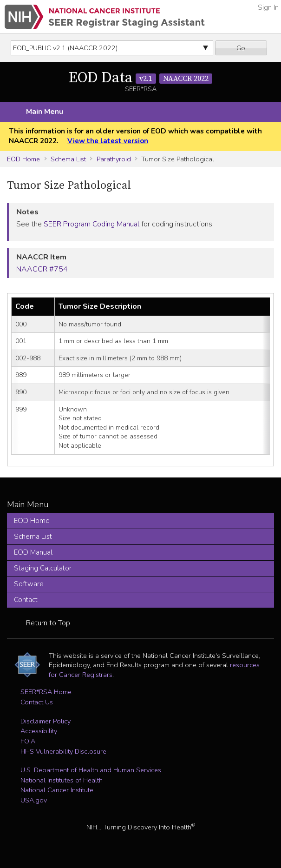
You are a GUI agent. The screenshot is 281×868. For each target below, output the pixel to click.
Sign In (268, 7)
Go (241, 48)
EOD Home (23, 159)
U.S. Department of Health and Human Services (91, 770)
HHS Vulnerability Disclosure (63, 751)
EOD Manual (33, 552)
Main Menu (45, 112)
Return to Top (48, 623)
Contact (26, 600)
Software (29, 584)
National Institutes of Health (62, 780)
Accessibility (39, 731)
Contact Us (37, 702)
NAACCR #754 (42, 269)
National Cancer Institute (57, 790)
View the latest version (108, 141)
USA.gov (34, 800)
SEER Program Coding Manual (91, 224)
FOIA (28, 741)
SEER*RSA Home (46, 692)
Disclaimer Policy (46, 721)
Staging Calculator (43, 568)
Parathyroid (114, 159)
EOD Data (140, 78)
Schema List (68, 159)
